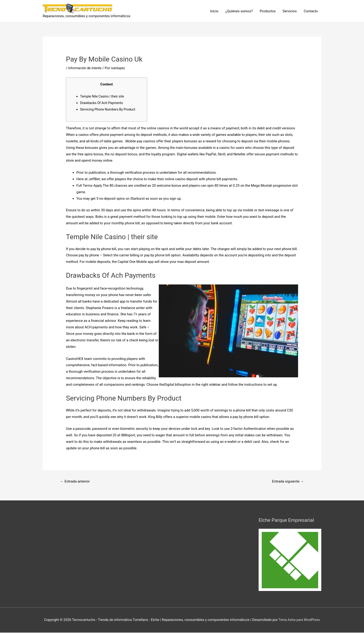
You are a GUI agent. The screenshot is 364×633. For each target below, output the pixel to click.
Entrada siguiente (287, 481)
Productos (268, 11)
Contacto (311, 11)
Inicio (214, 11)
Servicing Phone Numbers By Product (109, 109)
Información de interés (86, 68)
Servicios (290, 11)
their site (265, 135)
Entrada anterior (76, 481)
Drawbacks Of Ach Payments (102, 103)
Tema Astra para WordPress (299, 620)
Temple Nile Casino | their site (103, 96)
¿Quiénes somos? (239, 11)
